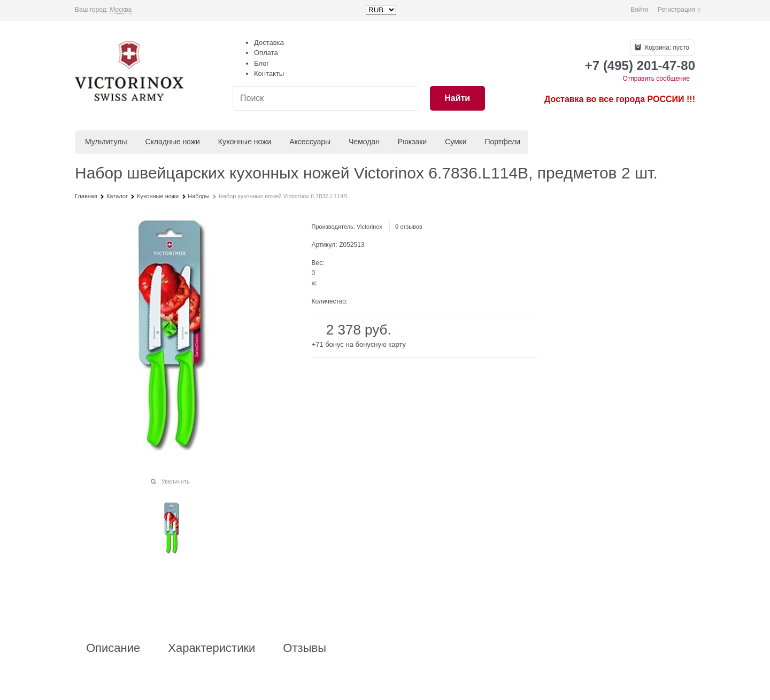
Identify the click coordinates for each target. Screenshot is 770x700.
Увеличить (176, 481)
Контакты (269, 73)
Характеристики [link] (211, 648)
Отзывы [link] (305, 648)
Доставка (269, 42)
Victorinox (369, 227)
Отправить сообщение (656, 79)
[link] (121, 10)
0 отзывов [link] (409, 227)
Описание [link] (113, 648)
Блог (261, 63)
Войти (640, 10)
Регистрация (676, 10)
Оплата (266, 53)
